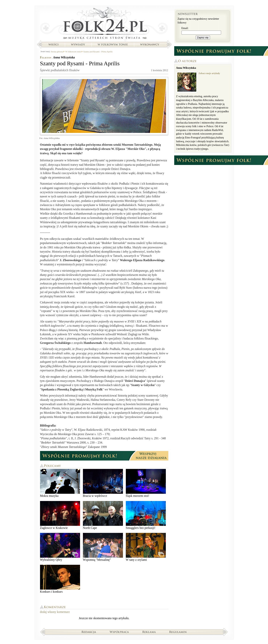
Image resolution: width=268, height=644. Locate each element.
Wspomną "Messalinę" (103, 547)
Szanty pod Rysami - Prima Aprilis (98, 52)
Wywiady (78, 44)
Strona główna (104, 24)
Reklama (149, 632)
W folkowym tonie (113, 44)
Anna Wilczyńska (64, 57)
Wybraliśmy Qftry (60, 547)
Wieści (53, 44)
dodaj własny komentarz (55, 612)
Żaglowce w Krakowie (60, 515)
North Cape (103, 515)
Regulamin (178, 632)
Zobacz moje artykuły (209, 73)
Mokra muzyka (60, 483)
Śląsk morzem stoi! (146, 483)
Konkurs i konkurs (60, 579)
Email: (185, 28)
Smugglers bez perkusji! (146, 515)
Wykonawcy (150, 44)
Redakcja (89, 632)
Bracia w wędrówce (103, 483)
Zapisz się (203, 38)
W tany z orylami (146, 547)
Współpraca (119, 632)
